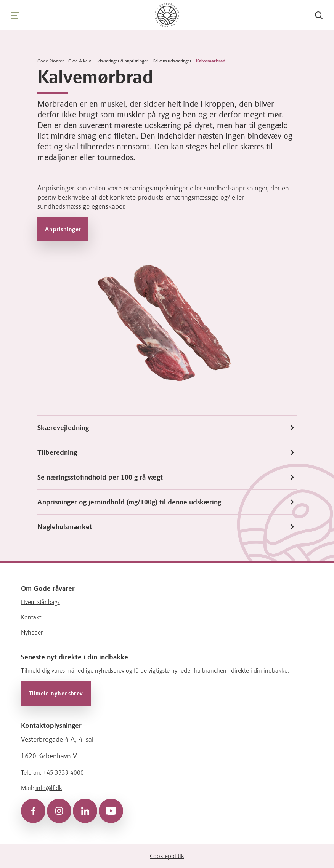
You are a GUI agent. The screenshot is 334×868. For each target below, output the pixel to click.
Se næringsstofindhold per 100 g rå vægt (167, 477)
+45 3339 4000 (63, 772)
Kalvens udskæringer (172, 61)
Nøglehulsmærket (167, 527)
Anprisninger (63, 229)
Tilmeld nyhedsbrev (56, 693)
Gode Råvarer (51, 61)
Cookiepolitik (167, 856)
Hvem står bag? (40, 602)
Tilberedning (167, 452)
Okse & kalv (79, 61)
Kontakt (31, 617)
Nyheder (32, 632)
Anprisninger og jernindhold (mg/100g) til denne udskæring (167, 502)
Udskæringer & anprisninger (122, 61)
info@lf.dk (49, 787)
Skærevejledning (167, 428)
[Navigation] (15, 15)
